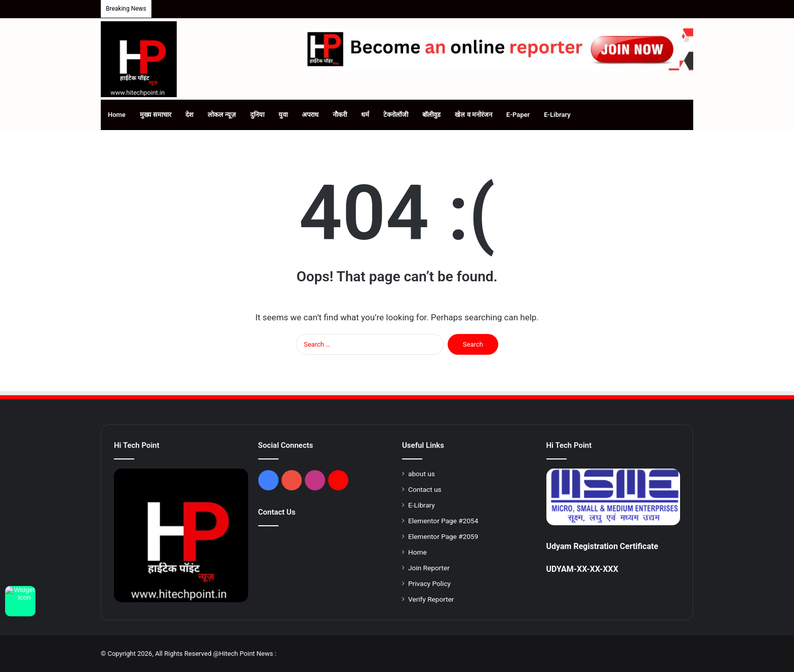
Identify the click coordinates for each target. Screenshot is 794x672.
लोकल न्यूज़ (222, 115)
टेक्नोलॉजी (396, 115)
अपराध (310, 115)
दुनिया (257, 115)
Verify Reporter (431, 599)
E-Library (557, 115)
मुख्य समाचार (155, 115)
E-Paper (518, 115)
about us (422, 474)
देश (189, 115)
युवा (283, 115)
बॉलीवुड (431, 115)
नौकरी (340, 115)
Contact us (425, 489)
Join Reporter (429, 568)
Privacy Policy (429, 583)
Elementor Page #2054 (443, 521)
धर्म (365, 115)
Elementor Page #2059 (443, 536)
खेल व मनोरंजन (473, 115)
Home (117, 115)
